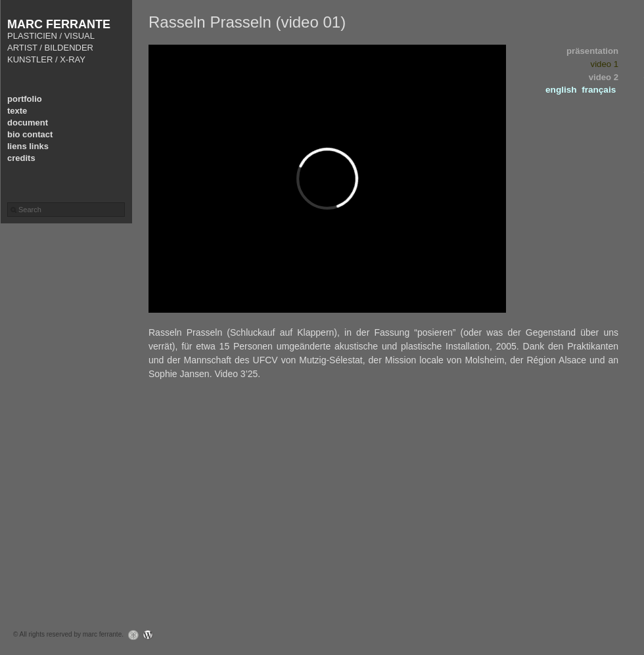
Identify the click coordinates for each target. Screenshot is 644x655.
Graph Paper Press (130, 635)
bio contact (30, 134)
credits (21, 158)
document (28, 123)
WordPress (151, 635)
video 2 (604, 77)
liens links (28, 146)
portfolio (25, 99)
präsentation (592, 51)
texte (17, 111)
